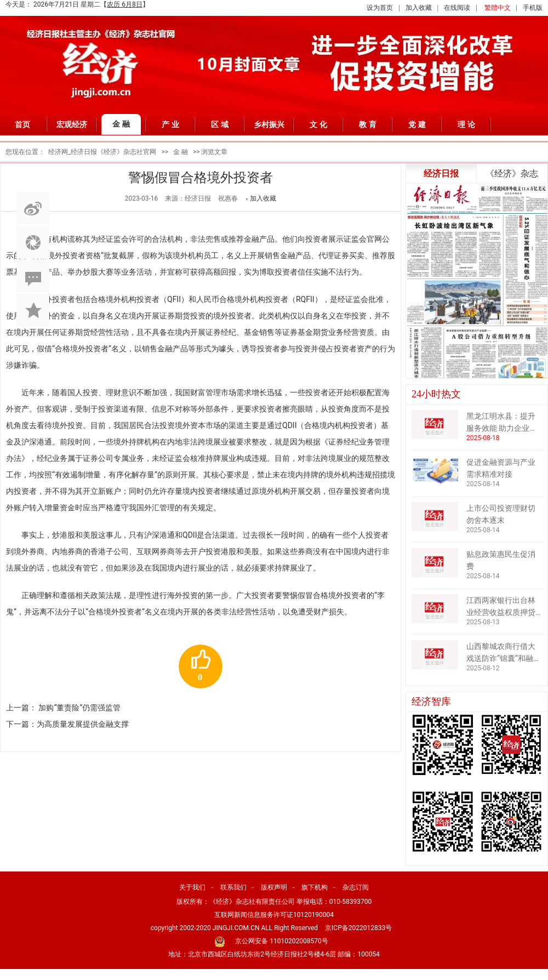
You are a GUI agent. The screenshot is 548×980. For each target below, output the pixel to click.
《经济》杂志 (512, 173)
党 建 (417, 124)
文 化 (318, 124)
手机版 (533, 8)
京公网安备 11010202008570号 (281, 941)
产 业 (170, 124)
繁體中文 (498, 8)
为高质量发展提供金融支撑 (83, 724)
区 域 (220, 124)
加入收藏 (419, 8)
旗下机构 (315, 887)
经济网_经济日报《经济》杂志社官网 (102, 152)
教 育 (368, 124)
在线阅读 (457, 8)
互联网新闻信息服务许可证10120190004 (274, 915)
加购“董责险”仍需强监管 (79, 708)
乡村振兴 (269, 124)
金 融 (121, 124)
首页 (22, 124)
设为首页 (380, 8)
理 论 (466, 124)
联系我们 (233, 887)
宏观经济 (72, 124)
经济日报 (441, 173)
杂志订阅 (356, 887)
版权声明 (274, 887)
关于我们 (192, 887)
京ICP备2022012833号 (358, 928)
